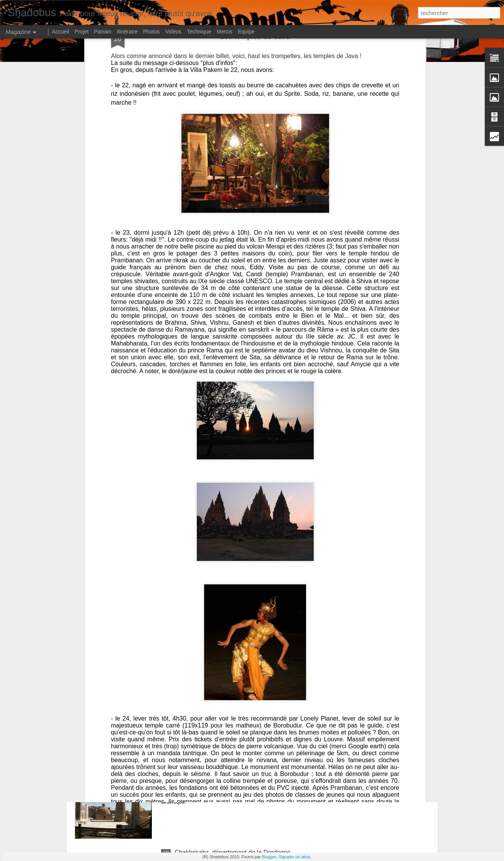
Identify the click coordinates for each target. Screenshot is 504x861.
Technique (199, 32)
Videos (173, 32)
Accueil (61, 32)
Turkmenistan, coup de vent (212, 678)
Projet (82, 32)
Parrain (103, 32)
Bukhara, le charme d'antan (212, 765)
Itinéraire (127, 32)
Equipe (246, 32)
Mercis (225, 32)
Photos (151, 32)
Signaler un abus (295, 857)
